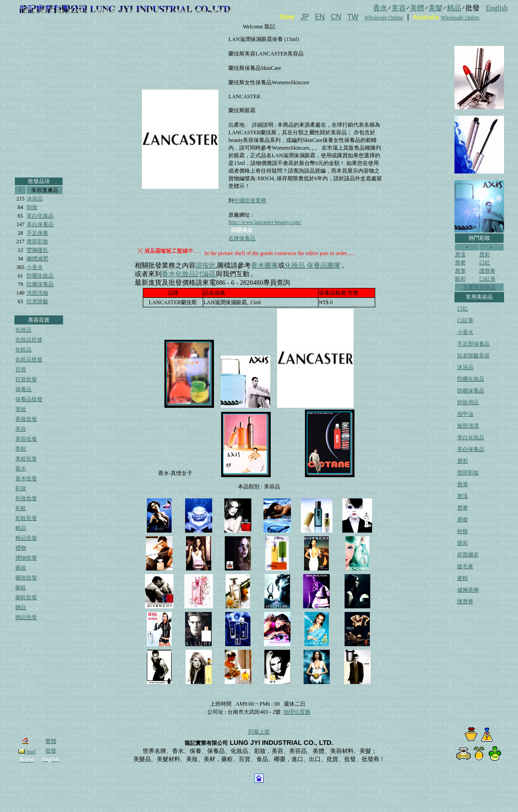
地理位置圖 (297, 712)
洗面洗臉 (37, 293)
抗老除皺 (37, 301)
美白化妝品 (40, 216)
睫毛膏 (465, 566)
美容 (21, 429)
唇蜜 (460, 263)
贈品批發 (26, 617)
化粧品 (23, 350)
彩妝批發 (26, 498)
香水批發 (26, 479)
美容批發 (26, 439)
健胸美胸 (468, 590)
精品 (21, 528)
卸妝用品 (468, 402)
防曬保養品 (40, 284)
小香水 (35, 267)
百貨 (21, 370)
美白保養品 (40, 224)
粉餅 (463, 531)
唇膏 (463, 508)
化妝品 (23, 330)
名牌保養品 (242, 238)
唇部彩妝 (37, 242)
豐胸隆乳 (37, 250)
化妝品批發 (29, 340)
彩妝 (21, 488)
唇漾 (460, 255)
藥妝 (21, 568)
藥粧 (21, 588)
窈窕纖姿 (468, 555)
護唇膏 (487, 271)
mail (27, 752)
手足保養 (37, 233)
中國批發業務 (250, 201)
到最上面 (259, 732)
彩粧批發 (26, 518)
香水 (21, 469)
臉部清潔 (468, 426)
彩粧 (21, 508)
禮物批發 (26, 558)
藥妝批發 (26, 578)
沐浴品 (35, 199)
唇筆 (460, 271)
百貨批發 (26, 379)
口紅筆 (487, 279)
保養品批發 (29, 399)
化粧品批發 (29, 360)
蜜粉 (463, 578)
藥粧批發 (26, 598)
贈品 (21, 607)
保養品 (23, 389)
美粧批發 (26, 459)
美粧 (21, 449)
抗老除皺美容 (473, 356)
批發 (51, 751)
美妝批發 (26, 419)
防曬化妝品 (40, 276)
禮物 (21, 548)
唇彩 (485, 255)
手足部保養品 (473, 344)
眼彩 (460, 279)
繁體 (51, 741)
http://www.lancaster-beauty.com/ (265, 222)
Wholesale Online (384, 18)
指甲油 (465, 414)
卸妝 (32, 207)
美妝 (21, 409)
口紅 (485, 263)
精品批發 (26, 538)
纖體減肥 (37, 259)
